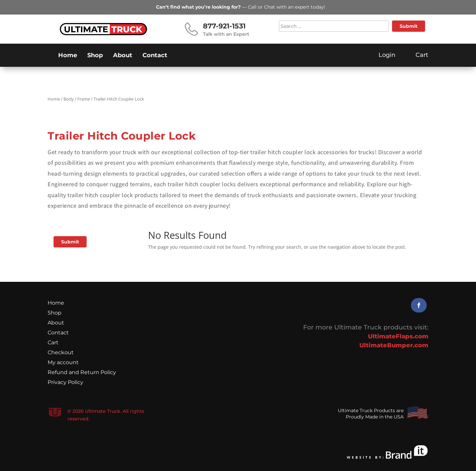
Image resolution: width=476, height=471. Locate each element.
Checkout (61, 353)
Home (68, 56)
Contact (155, 56)
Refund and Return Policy (82, 373)
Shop (95, 56)
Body (69, 99)
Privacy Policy (65, 383)
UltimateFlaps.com (398, 336)
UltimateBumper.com (394, 345)
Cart (53, 343)
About (123, 56)
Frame (84, 99)
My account (63, 363)
